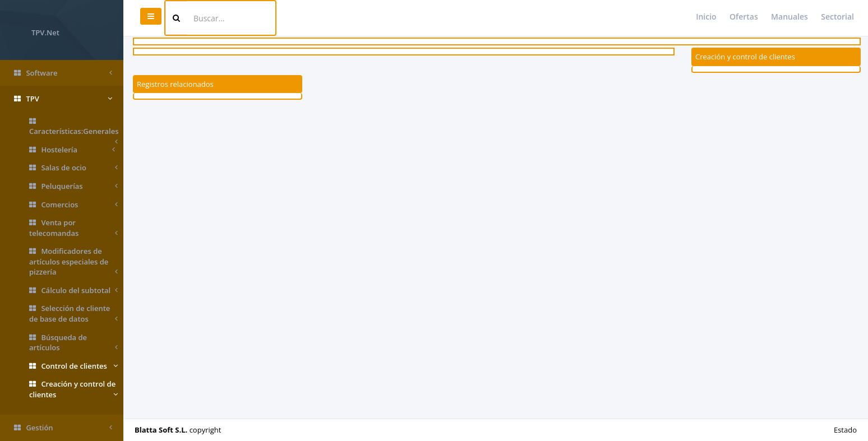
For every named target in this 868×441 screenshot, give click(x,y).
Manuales (789, 17)
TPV (63, 99)
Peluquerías (73, 186)
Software (63, 73)
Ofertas (744, 17)
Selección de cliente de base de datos (73, 314)
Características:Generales (74, 129)
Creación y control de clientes (73, 389)
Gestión (63, 428)
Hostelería (72, 150)
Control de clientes (73, 366)
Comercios (73, 205)
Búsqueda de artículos (73, 343)
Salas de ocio (73, 168)
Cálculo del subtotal (73, 291)
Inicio (706, 17)
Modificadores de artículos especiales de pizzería (73, 262)
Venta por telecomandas (73, 228)
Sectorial (837, 17)
